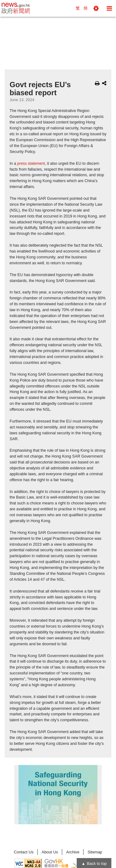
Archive (73, 852)
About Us (50, 852)
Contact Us (24, 852)
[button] (96, 8)
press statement (31, 163)
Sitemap (95, 852)
